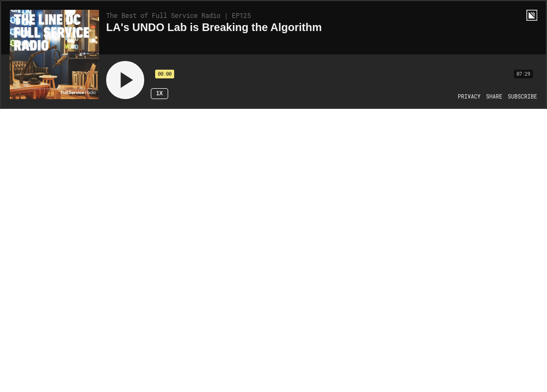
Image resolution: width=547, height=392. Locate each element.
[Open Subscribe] (523, 97)
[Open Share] (494, 97)
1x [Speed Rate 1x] (159, 93)
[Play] (125, 80)
